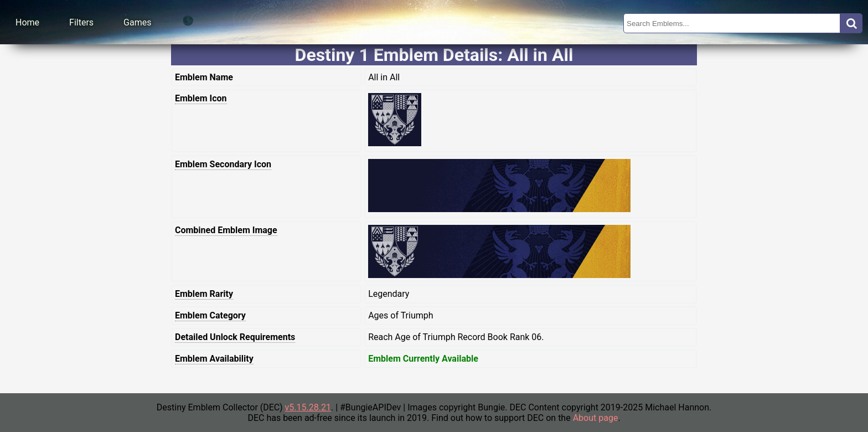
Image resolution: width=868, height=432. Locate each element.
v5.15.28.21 (308, 407)
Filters (81, 22)
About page (596, 418)
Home (27, 22)
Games (137, 22)
